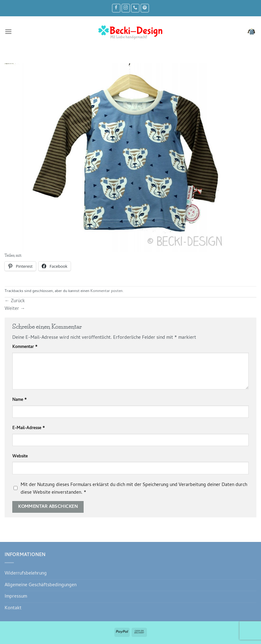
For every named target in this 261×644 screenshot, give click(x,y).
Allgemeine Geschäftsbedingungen (41, 585)
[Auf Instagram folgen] (126, 8)
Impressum (16, 597)
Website (20, 457)
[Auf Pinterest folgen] (145, 8)
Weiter (15, 309)
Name (20, 400)
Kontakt (13, 608)
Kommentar (25, 347)
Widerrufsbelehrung (26, 574)
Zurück (15, 301)
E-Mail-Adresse (29, 429)
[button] (8, 32)
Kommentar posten (107, 291)
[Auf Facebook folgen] (116, 8)
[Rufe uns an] (135, 8)
